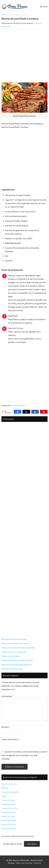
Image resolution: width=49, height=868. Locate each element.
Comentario (8, 696)
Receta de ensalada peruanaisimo (17, 665)
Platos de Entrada (9, 820)
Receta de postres (9, 829)
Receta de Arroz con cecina (14, 652)
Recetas (5, 788)
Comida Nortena (8, 812)
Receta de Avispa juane (12, 669)
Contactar (37, 863)
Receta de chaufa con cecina (14, 639)
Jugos (4, 796)
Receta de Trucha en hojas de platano (18, 648)
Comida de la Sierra (9, 808)
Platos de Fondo (8, 800)
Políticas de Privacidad (24, 863)
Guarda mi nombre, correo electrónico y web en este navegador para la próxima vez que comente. (24, 755)
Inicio (3, 15)
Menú (45, 7)
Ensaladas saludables (10, 792)
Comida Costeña (8, 804)
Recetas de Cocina (9, 784)
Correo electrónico (11, 739)
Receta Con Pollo (9, 825)
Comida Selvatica (18, 405)
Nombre (6, 727)
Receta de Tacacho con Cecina (15, 643)
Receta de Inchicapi (10, 656)
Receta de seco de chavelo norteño (17, 660)
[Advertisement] (24, 56)
